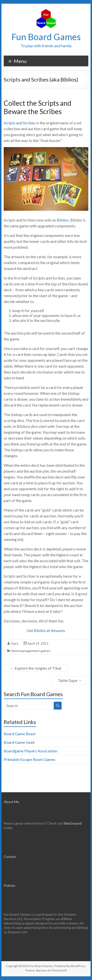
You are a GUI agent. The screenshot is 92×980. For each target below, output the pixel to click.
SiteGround (72, 823)
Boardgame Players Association (31, 751)
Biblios (63, 220)
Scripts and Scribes (20, 123)
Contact (10, 857)
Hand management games (31, 651)
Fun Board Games (46, 37)
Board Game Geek (19, 742)
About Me (11, 802)
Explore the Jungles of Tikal (36, 668)
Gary (14, 643)
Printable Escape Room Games (30, 759)
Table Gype (70, 680)
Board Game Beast (20, 734)
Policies (10, 885)
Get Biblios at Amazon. (46, 630)
